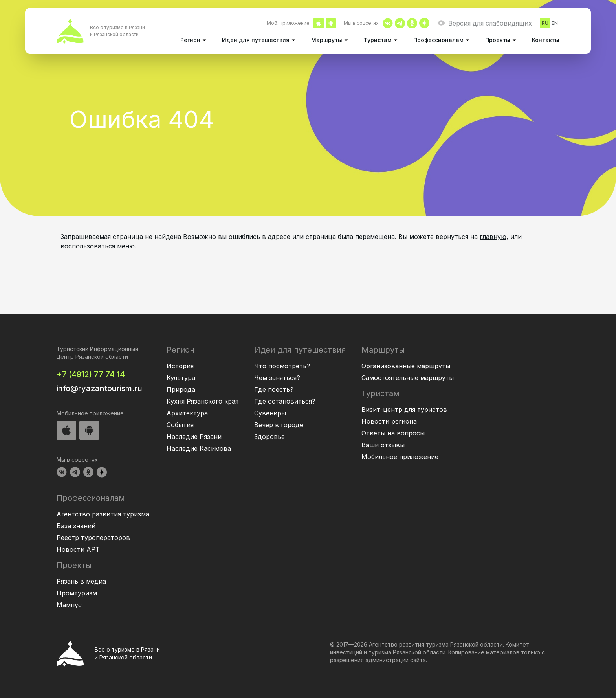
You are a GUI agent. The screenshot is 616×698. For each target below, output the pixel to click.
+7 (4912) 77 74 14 (91, 374)
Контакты (546, 40)
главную (493, 237)
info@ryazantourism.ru (99, 388)
